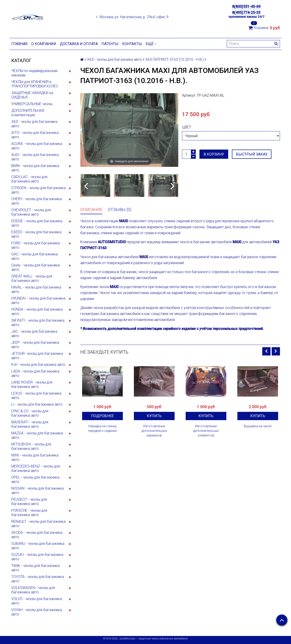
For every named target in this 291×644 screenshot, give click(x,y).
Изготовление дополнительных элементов (206, 431)
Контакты (132, 44)
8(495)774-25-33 (246, 13)
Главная (19, 44)
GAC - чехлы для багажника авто (35, 256)
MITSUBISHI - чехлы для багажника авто (31, 446)
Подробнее (102, 416)
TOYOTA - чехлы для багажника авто (38, 579)
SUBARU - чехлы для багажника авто (38, 546)
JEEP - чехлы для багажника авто (35, 345)
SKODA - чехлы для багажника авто (37, 535)
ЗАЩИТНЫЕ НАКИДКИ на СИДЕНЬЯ (32, 95)
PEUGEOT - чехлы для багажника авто (29, 502)
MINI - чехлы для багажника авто (35, 457)
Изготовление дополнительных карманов (154, 431)
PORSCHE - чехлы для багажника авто (29, 513)
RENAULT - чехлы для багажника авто (38, 524)
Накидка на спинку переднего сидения (102, 428)
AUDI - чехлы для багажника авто (35, 157)
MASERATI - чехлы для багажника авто (30, 424)
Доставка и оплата (79, 44)
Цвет (187, 127)
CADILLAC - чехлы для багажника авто (29, 179)
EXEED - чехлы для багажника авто (36, 234)
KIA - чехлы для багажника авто (38, 365)
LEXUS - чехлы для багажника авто (36, 396)
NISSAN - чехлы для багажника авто (37, 491)
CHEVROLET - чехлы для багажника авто (31, 212)
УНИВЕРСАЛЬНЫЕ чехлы (32, 104)
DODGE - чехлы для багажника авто (37, 223)
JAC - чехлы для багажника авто (34, 334)
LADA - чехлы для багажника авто (35, 373)
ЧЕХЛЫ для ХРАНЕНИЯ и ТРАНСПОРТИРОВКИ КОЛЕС (35, 84)
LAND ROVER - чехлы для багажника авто (32, 384)
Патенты (110, 44)
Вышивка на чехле (258, 426)
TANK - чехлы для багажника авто (35, 568)
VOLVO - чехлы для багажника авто (37, 601)
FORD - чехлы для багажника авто (36, 245)
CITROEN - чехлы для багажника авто (38, 190)
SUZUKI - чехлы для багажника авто (37, 557)
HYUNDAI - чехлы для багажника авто (38, 300)
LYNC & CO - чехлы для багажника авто (30, 413)
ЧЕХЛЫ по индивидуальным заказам (34, 73)
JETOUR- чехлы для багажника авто (37, 356)
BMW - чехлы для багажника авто (35, 168)
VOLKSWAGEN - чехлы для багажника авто (33, 590)
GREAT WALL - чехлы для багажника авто (32, 278)
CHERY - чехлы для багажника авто (36, 201)
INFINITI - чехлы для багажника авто (38, 323)
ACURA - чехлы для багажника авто (37, 146)
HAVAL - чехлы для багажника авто (36, 289)
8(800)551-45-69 (246, 7)
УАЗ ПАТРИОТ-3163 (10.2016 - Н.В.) (174, 59)
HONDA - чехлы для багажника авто (37, 312)
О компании (44, 44)
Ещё (151, 44)
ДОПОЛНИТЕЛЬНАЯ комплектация (28, 113)
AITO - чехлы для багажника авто (35, 135)
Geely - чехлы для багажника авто (36, 267)
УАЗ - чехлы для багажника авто (34, 124)
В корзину (214, 154)
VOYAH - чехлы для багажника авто (37, 612)
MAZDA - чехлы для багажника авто (37, 435)
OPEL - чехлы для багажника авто (35, 479)
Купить (154, 416)
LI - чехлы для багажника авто (37, 404)
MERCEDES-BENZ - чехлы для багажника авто (36, 468)
